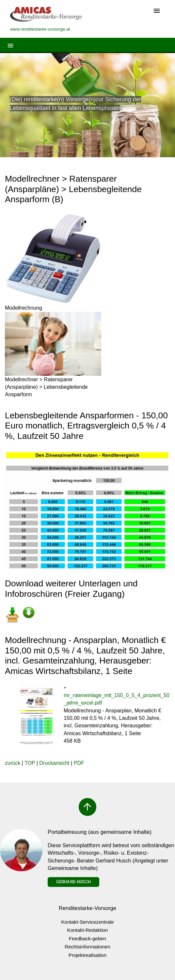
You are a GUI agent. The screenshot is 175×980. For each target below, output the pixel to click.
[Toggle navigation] (157, 11)
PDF (79, 763)
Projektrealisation (88, 955)
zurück (13, 763)
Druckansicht (54, 763)
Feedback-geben (87, 938)
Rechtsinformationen (87, 947)
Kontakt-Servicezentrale (87, 922)
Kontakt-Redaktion (88, 930)
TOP (30, 763)
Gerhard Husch (73, 882)
